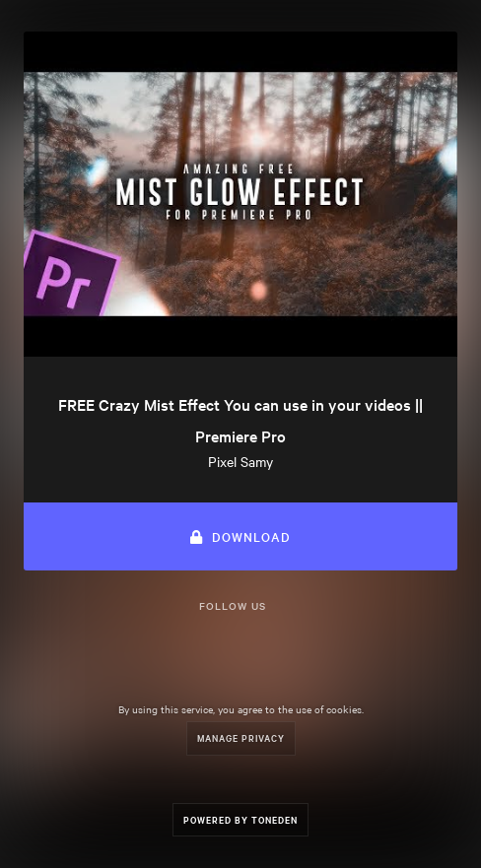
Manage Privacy (241, 737)
